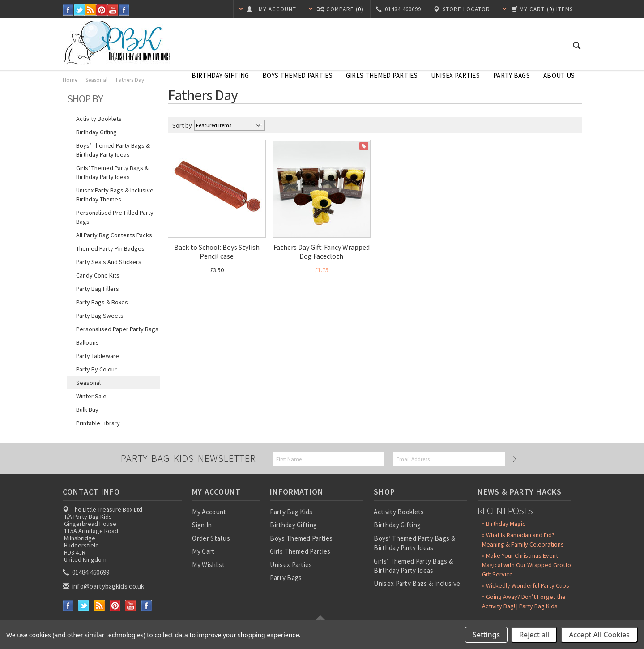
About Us (559, 75)
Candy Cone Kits (98, 275)
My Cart (203, 551)
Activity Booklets (99, 119)
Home (70, 80)
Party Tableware (98, 356)
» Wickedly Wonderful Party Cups (526, 585)
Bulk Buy (87, 410)
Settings (486, 635)
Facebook (68, 10)
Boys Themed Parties (297, 75)
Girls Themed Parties (382, 75)
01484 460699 (87, 572)
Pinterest (102, 10)
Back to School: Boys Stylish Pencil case (217, 252)
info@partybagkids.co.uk (104, 586)
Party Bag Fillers (98, 289)
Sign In (202, 525)
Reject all (534, 635)
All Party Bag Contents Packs (114, 235)
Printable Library (98, 423)
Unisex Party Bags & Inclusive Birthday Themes (115, 195)
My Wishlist (208, 565)
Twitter (79, 10)
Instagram (124, 10)
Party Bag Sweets (100, 316)
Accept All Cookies (599, 635)
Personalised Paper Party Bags (117, 329)
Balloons (87, 342)
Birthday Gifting (220, 75)
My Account (209, 512)
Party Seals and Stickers (109, 262)
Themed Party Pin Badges (110, 248)
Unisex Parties (455, 75)
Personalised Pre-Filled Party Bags (115, 217)
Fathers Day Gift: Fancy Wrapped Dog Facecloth (322, 252)
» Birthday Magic (504, 524)
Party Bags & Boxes (102, 302)
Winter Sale (91, 396)
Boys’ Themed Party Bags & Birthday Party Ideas (113, 150)
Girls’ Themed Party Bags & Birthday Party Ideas (112, 172)
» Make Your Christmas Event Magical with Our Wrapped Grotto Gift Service (527, 565)
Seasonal (97, 80)
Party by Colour (96, 369)
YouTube (113, 10)
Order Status (211, 538)
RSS (91, 10)
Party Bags (512, 75)
